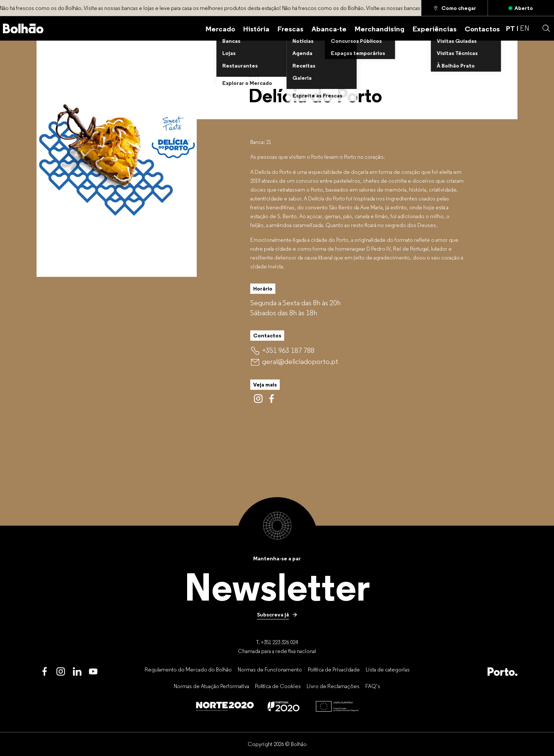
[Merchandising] (380, 28)
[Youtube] (93, 672)
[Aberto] (521, 8)
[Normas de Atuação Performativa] (211, 686)
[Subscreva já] (277, 615)
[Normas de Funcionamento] (270, 669)
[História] (256, 28)
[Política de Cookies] (278, 686)
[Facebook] (45, 672)
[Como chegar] (455, 8)
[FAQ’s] (373, 686)
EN (525, 28)
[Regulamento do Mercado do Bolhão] (188, 669)
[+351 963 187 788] (288, 350)
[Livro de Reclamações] (333, 686)
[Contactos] (482, 28)
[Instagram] (61, 672)
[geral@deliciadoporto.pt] (300, 362)
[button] (546, 28)
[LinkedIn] (77, 672)
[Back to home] (23, 29)
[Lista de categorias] (388, 669)
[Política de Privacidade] (334, 669)
